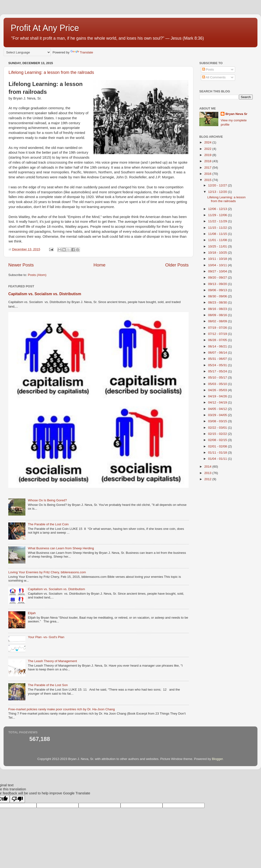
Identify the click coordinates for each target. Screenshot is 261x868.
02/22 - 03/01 (218, 428)
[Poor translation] (17, 799)
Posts (208, 69)
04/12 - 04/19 (218, 402)
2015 (208, 180)
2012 (208, 479)
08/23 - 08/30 (218, 302)
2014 (208, 467)
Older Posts (177, 265)
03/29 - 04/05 (218, 415)
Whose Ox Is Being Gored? (47, 500)
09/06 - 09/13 (218, 290)
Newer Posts (21, 265)
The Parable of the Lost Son (48, 685)
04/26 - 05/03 (218, 390)
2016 (208, 174)
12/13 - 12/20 (218, 192)
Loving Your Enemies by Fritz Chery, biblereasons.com (47, 572)
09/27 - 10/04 (218, 271)
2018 (208, 161)
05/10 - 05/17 (218, 377)
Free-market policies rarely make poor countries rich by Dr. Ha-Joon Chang (62, 709)
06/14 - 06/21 (218, 346)
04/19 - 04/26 (218, 396)
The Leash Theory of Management (52, 661)
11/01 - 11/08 (218, 240)
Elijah (32, 613)
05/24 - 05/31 (218, 365)
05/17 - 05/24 (218, 371)
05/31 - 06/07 (218, 359)
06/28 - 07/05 (218, 340)
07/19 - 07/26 (218, 328)
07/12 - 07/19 (218, 334)
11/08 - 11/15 (218, 234)
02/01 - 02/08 (218, 446)
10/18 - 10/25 (218, 253)
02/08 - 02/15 (218, 440)
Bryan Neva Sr (236, 114)
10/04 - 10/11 (218, 265)
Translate (82, 52)
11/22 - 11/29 (218, 221)
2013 (208, 473)
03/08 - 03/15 (218, 421)
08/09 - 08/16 (218, 315)
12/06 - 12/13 (218, 209)
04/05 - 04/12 (218, 409)
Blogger (217, 759)
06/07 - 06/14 (218, 353)
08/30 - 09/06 (218, 296)
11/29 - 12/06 (218, 215)
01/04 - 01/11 (218, 459)
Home (99, 265)
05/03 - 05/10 (218, 384)
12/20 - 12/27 (218, 185)
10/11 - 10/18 (218, 259)
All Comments (214, 77)
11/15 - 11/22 (218, 228)
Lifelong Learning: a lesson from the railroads (51, 72)
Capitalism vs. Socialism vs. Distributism (45, 294)
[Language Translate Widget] (27, 52)
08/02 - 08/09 (218, 321)
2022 (208, 149)
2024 (208, 142)
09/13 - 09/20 (218, 284)
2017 (208, 168)
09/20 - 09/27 (218, 277)
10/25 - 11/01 (218, 246)
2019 (208, 155)
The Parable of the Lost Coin (48, 524)
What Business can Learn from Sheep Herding (61, 548)
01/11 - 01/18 (218, 453)
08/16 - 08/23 (218, 309)
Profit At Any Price (45, 28)
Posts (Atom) (37, 275)
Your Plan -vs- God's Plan (46, 637)
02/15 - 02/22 (218, 434)
